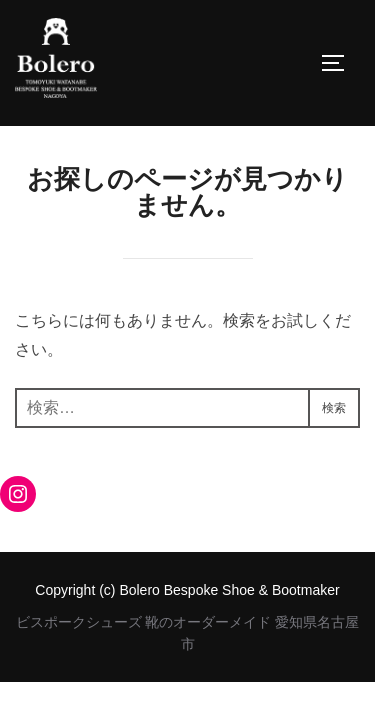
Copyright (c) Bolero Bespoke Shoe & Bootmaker (187, 590)
